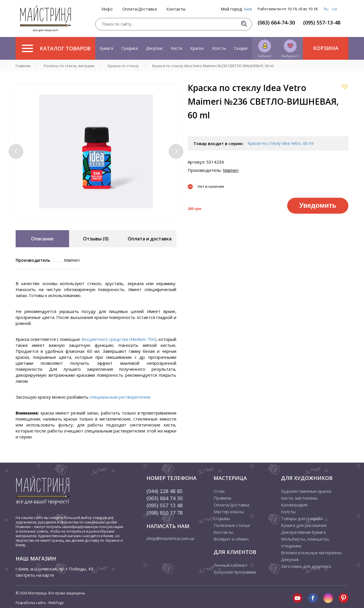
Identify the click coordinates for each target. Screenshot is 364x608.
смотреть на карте (35, 575)
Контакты (176, 9)
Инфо (107, 9)
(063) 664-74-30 (276, 22)
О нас (219, 491)
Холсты (219, 48)
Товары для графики (302, 518)
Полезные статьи (232, 525)
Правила (222, 498)
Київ (248, 9)
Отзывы (222, 518)
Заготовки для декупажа (306, 566)
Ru (326, 9)
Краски (197, 48)
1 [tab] (92, 223)
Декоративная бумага (303, 532)
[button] (16, 151)
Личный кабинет (231, 565)
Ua (335, 9)
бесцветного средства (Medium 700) (119, 339)
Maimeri (231, 170)
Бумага (106, 48)
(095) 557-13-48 (322, 22)
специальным (104, 397)
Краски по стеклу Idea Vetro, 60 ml (280, 143)
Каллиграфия (294, 505)
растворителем (134, 397)
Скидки (241, 48)
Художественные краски (306, 491)
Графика (130, 48)
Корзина (326, 48)
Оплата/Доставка (139, 9)
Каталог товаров (56, 48)
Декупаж (154, 48)
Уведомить (318, 205)
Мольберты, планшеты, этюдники (305, 542)
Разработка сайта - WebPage (40, 603)
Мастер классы (229, 512)
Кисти (177, 48)
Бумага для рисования (304, 525)
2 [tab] (100, 223)
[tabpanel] (96, 151)
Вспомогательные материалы (311, 553)
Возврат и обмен (231, 539)
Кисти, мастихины (299, 498)
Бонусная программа (235, 572)
